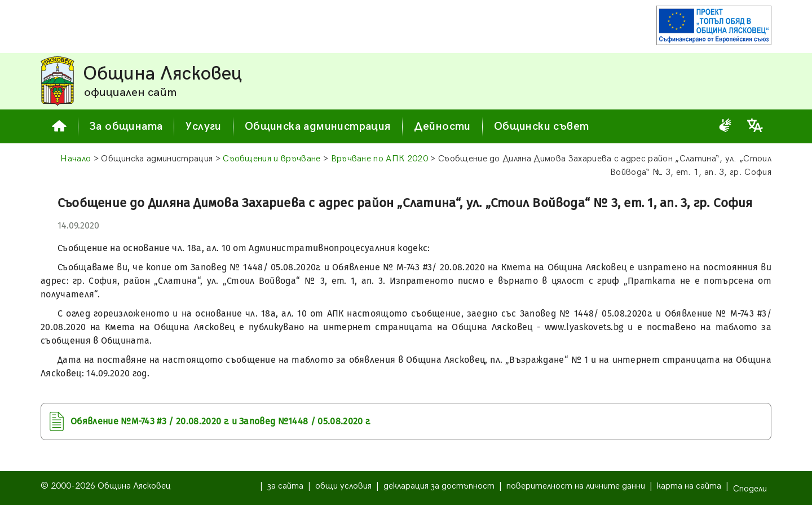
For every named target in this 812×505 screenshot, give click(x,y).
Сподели (750, 489)
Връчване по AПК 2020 (379, 159)
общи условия (343, 486)
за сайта (285, 486)
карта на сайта (689, 486)
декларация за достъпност (439, 486)
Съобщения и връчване (272, 159)
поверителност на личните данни (576, 486)
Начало (76, 159)
